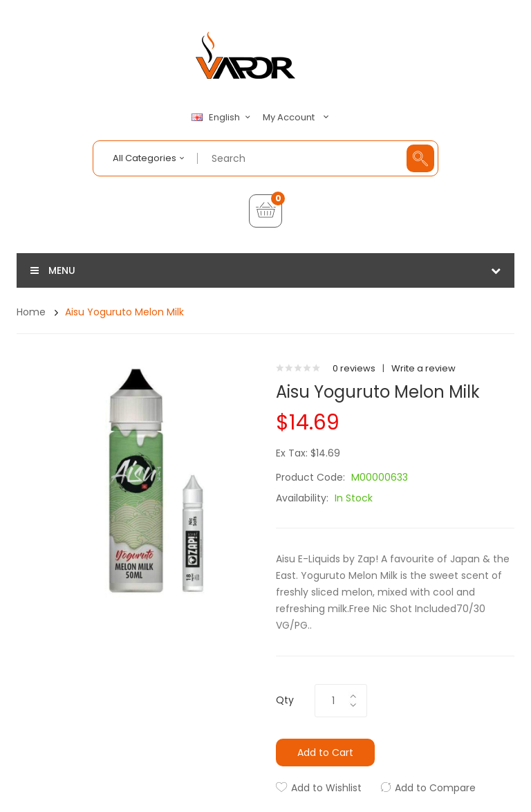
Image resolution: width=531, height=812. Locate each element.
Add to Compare (435, 788)
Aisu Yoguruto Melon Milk (124, 312)
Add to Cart (325, 753)
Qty (285, 700)
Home (31, 312)
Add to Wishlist (326, 788)
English (223, 118)
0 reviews (354, 368)
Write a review (423, 368)
